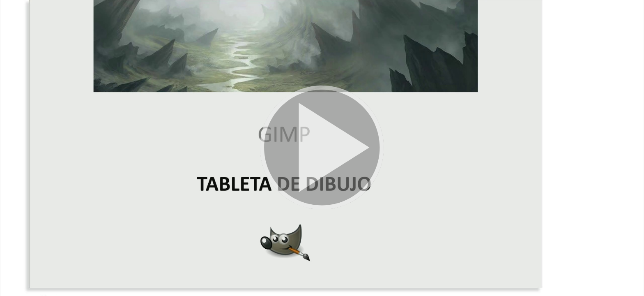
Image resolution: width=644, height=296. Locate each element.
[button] (322, 148)
